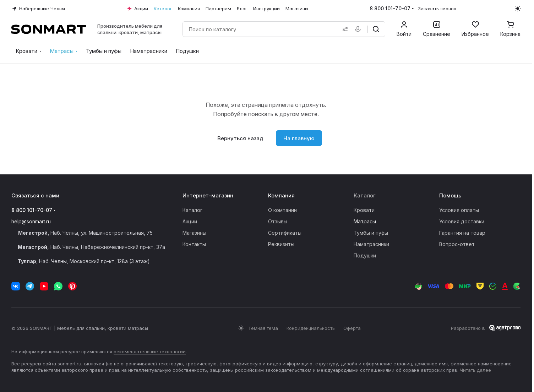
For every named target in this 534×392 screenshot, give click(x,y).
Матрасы (365, 221)
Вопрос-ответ (457, 244)
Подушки (365, 255)
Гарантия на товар (462, 233)
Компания (281, 195)
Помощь (450, 195)
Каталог (192, 210)
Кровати (364, 210)
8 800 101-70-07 (390, 8)
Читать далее (475, 370)
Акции (190, 221)
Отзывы (278, 221)
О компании (282, 210)
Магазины (194, 233)
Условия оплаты (459, 210)
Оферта (352, 328)
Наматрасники (371, 244)
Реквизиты (281, 244)
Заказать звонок (437, 9)
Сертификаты (285, 233)
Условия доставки (462, 221)
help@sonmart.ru (31, 221)
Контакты (194, 244)
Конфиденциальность (311, 328)
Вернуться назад (240, 138)
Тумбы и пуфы (371, 233)
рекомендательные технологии (150, 352)
